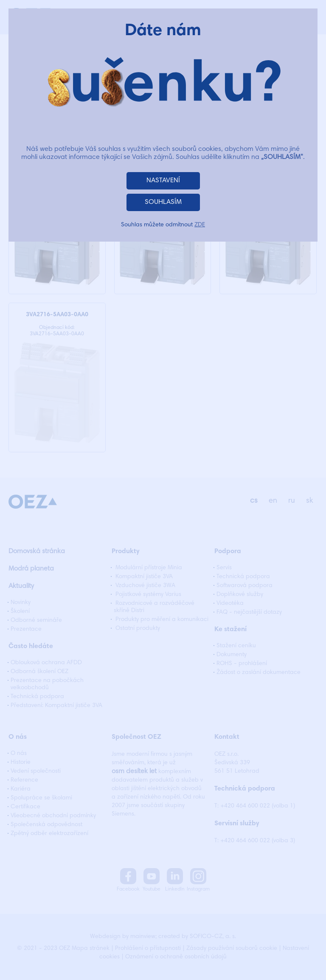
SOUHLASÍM (163, 202)
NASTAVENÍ (163, 181)
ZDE (200, 225)
